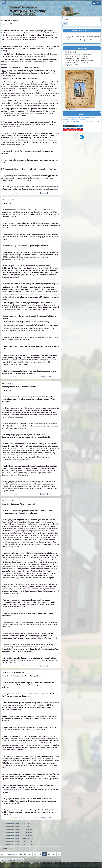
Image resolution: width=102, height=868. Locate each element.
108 (49, 854)
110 (59, 854)
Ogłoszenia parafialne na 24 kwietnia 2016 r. (19, 829)
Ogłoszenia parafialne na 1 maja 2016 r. (18, 826)
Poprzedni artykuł (12, 854)
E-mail (48, 193)
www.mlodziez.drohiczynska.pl (35, 660)
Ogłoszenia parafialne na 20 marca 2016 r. (19, 845)
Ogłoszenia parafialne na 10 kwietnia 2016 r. (19, 835)
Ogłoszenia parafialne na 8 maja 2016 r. (18, 823)
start (3, 854)
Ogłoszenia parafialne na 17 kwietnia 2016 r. (19, 832)
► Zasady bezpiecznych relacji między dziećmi (81, 40)
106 (40, 854)
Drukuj (41, 193)
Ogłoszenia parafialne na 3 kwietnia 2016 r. (19, 838)
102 (21, 854)
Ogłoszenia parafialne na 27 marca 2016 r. (19, 842)
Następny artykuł (11, 860)
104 (30, 854)
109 (54, 854)
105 (35, 854)
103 (25, 854)
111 (2, 860)
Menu (96, 3)
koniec (21, 860)
